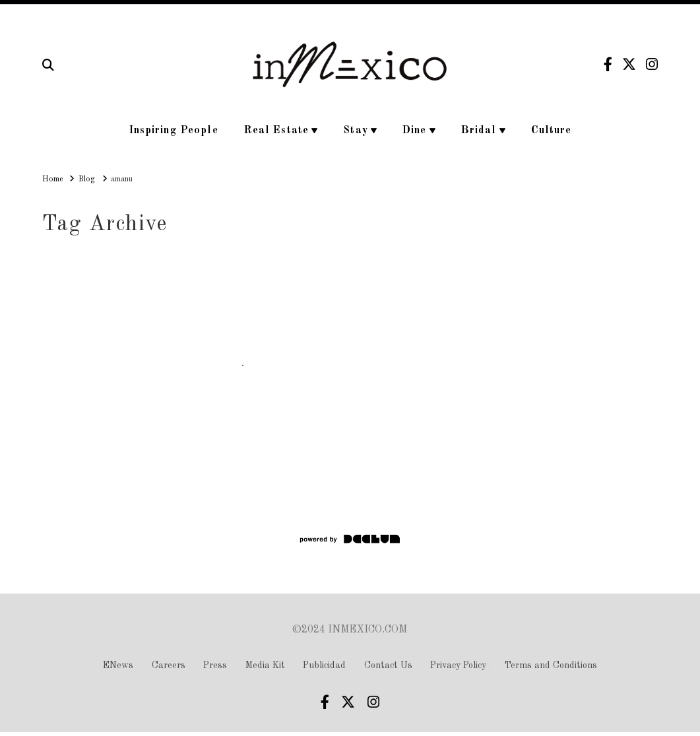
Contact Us (388, 665)
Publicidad (324, 665)
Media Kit (265, 665)
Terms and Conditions (551, 665)
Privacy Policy (458, 665)
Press (215, 665)
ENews (118, 665)
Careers (169, 665)
